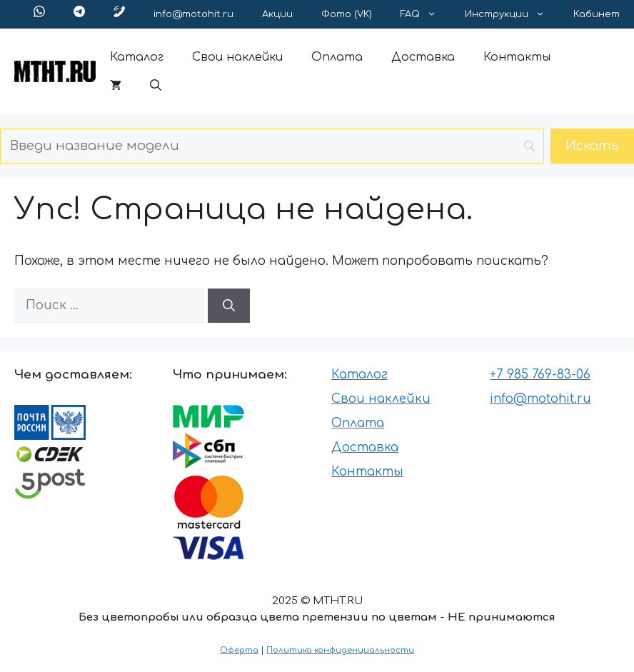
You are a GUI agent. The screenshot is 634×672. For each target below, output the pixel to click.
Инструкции (512, 14)
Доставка (423, 57)
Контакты (517, 57)
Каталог (137, 57)
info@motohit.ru (193, 14)
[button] (156, 86)
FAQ (426, 14)
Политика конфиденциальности (340, 650)
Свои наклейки (237, 57)
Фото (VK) (347, 14)
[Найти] (229, 306)
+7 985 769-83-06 (540, 375)
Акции (277, 14)
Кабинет (597, 14)
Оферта (239, 650)
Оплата (337, 57)
